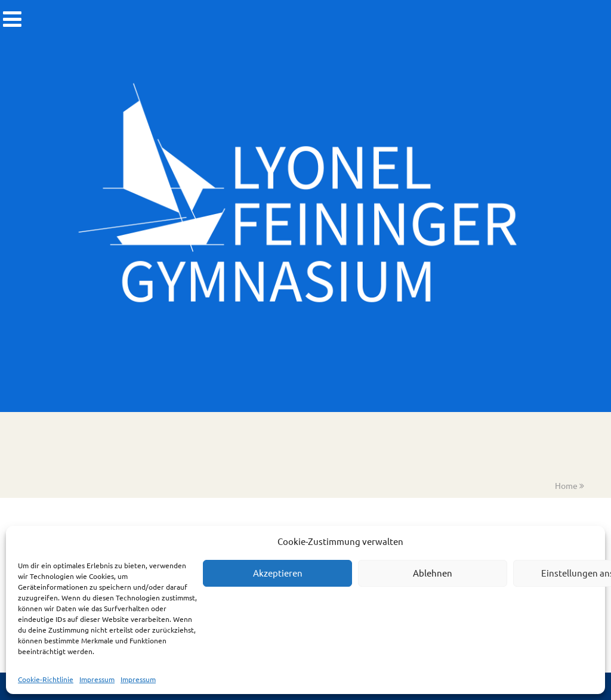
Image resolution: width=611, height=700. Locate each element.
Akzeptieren (278, 573)
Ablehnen (433, 573)
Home (566, 485)
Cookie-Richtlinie (46, 679)
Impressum (97, 679)
